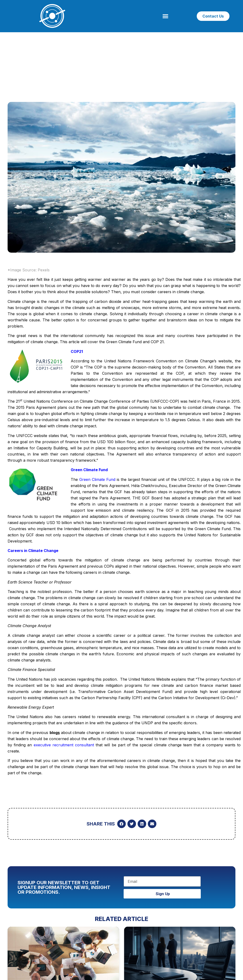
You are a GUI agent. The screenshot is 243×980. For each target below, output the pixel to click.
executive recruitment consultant (64, 745)
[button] (166, 16)
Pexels (44, 270)
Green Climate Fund (97, 479)
